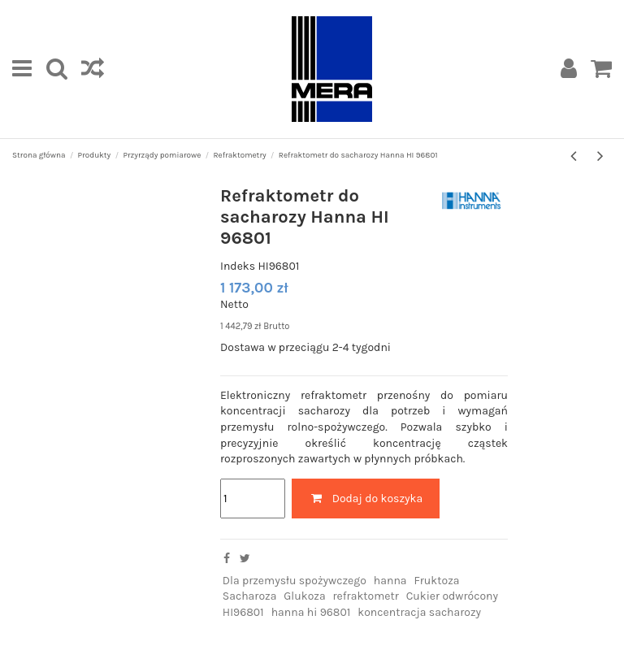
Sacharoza (250, 596)
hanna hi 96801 (311, 612)
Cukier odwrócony (452, 596)
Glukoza (304, 596)
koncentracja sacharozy (419, 612)
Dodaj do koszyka (366, 499)
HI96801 (243, 612)
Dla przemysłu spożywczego (295, 581)
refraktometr (366, 596)
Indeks (238, 266)
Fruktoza (436, 581)
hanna (390, 581)
